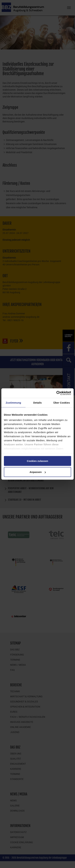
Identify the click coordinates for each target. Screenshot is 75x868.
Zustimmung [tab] (13, 402)
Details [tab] (37, 402)
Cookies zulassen (37, 461)
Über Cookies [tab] (62, 402)
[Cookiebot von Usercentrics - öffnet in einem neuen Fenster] (56, 393)
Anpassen (38, 472)
